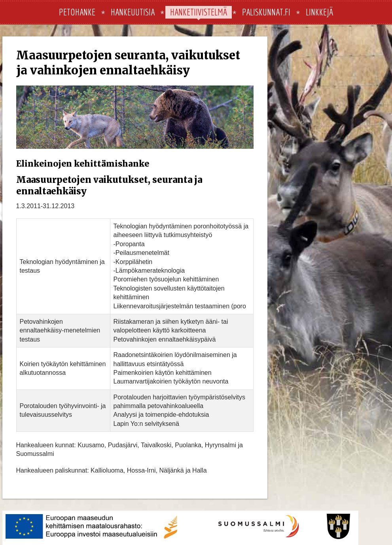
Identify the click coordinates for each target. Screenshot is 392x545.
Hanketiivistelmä (199, 12)
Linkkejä (319, 12)
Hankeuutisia (133, 12)
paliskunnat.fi (266, 12)
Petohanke (77, 12)
